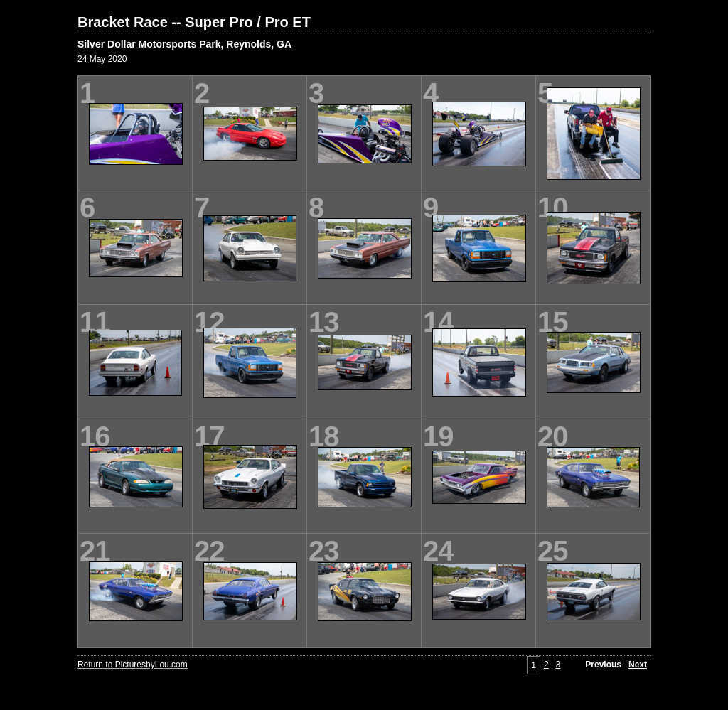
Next (638, 665)
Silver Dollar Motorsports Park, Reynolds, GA (184, 44)
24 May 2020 (102, 59)
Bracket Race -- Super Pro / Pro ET (194, 22)
